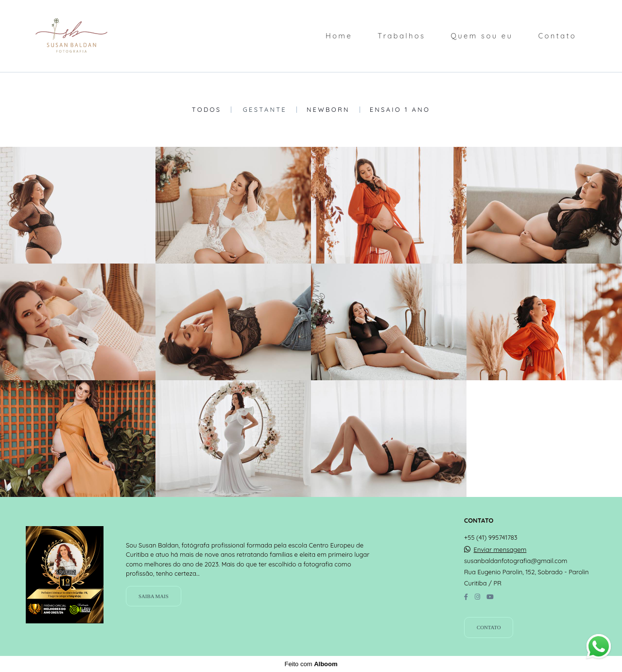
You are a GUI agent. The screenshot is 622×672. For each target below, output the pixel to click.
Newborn (328, 110)
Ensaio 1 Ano (400, 110)
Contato (557, 36)
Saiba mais (154, 596)
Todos (207, 110)
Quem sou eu (482, 36)
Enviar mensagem (500, 550)
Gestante (265, 110)
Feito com (311, 664)
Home (339, 36)
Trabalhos (401, 36)
